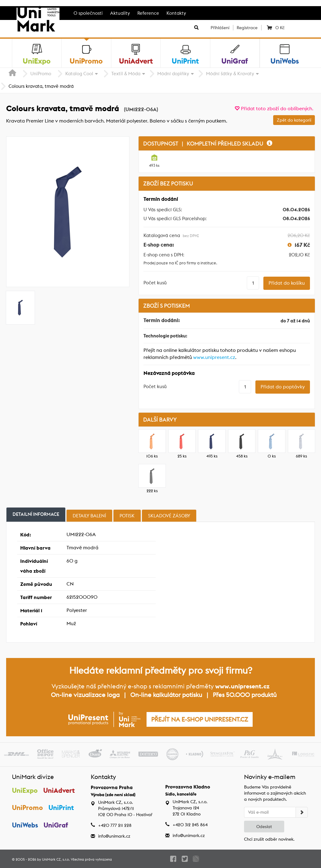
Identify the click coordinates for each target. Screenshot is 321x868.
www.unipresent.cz (214, 357)
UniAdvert (59, 790)
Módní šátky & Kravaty (230, 74)
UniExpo (25, 790)
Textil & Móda (126, 74)
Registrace (247, 28)
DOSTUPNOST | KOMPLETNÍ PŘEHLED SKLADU (208, 144)
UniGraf (56, 825)
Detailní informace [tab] (36, 514)
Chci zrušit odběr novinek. (269, 839)
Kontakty (176, 13)
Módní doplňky (173, 74)
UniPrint (61, 808)
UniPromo (41, 74)
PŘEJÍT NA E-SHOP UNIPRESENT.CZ (200, 719)
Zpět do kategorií (294, 120)
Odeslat (264, 827)
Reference (148, 13)
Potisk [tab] (127, 516)
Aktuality (120, 13)
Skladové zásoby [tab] (169, 516)
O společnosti (88, 13)
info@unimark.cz (114, 836)
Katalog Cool (79, 74)
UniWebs (25, 825)
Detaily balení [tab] (89, 516)
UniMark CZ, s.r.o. (56, 859)
